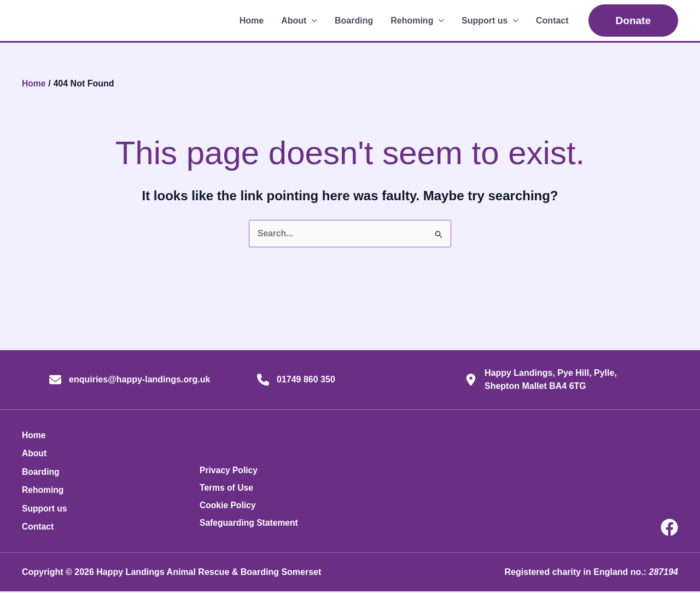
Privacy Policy (229, 472)
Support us (490, 21)
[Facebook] (669, 529)
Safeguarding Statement (250, 524)
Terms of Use (227, 489)
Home (252, 21)
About (299, 21)
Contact (552, 21)
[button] (312, 21)
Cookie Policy (228, 507)
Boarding (354, 21)
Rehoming (417, 21)
